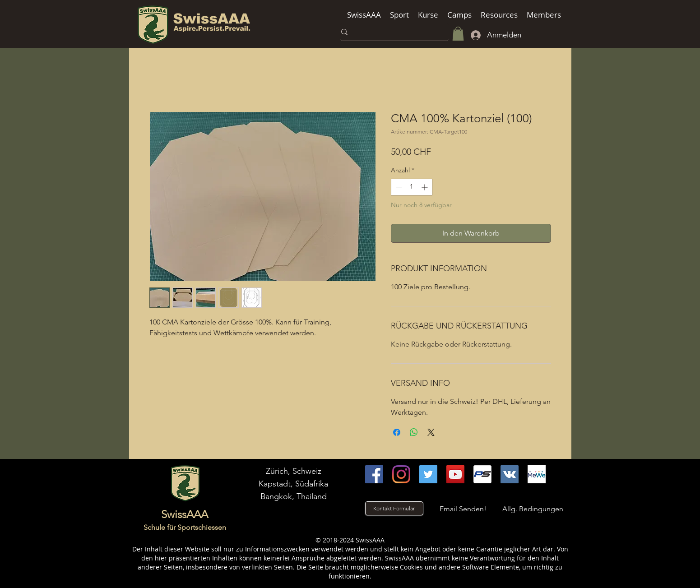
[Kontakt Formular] (394, 508)
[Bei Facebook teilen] (397, 432)
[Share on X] (431, 432)
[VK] (510, 474)
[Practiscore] (482, 474)
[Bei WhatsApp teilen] (414, 432)
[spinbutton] (412, 187)
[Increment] (425, 187)
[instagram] (401, 474)
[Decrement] (398, 187)
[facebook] (374, 474)
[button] (364, 15)
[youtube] (455, 474)
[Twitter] (428, 474)
